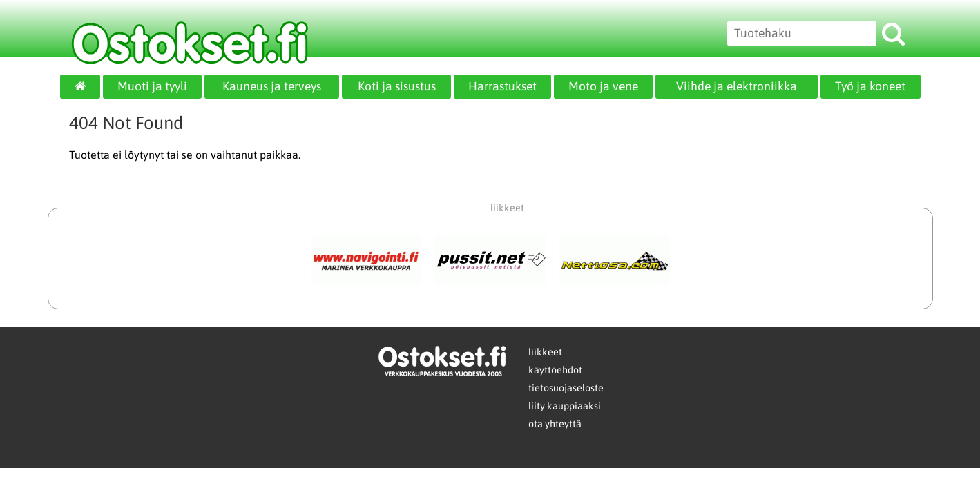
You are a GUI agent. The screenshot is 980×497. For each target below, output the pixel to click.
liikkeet (545, 352)
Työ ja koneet (870, 86)
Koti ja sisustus (397, 86)
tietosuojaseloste (566, 388)
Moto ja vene (603, 86)
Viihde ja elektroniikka (737, 86)
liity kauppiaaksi (565, 406)
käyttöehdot (555, 370)
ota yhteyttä (555, 424)
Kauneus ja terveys (272, 86)
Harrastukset (502, 86)
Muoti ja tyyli (152, 86)
